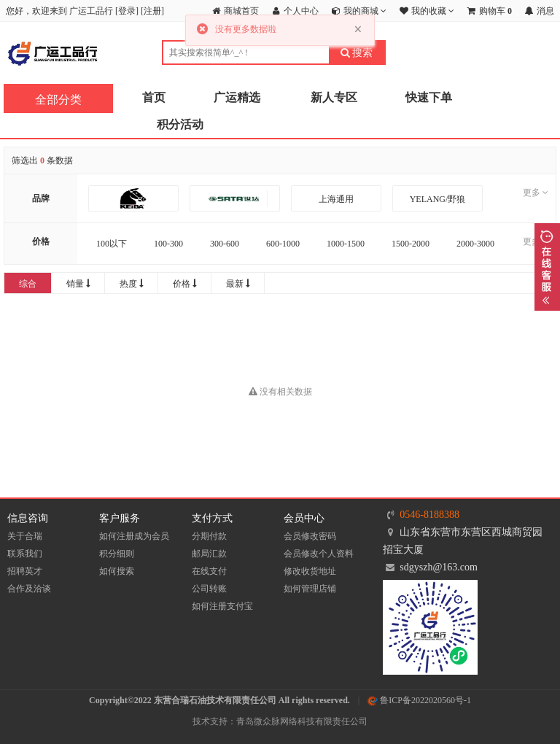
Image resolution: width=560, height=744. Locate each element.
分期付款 (209, 536)
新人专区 (334, 97)
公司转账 (209, 589)
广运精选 (237, 97)
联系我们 (25, 554)
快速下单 (429, 97)
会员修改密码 (310, 536)
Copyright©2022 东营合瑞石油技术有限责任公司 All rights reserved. (219, 700)
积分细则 (117, 554)
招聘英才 (25, 571)
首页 (154, 97)
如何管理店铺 (310, 589)
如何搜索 (117, 571)
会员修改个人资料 (319, 554)
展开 (547, 267)
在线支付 (209, 571)
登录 (127, 11)
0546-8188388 (429, 515)
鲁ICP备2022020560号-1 (419, 700)
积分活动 (180, 124)
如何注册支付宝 (222, 606)
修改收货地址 (310, 571)
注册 (152, 11)
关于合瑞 (25, 536)
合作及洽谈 (29, 589)
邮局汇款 (209, 554)
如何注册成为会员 (134, 536)
